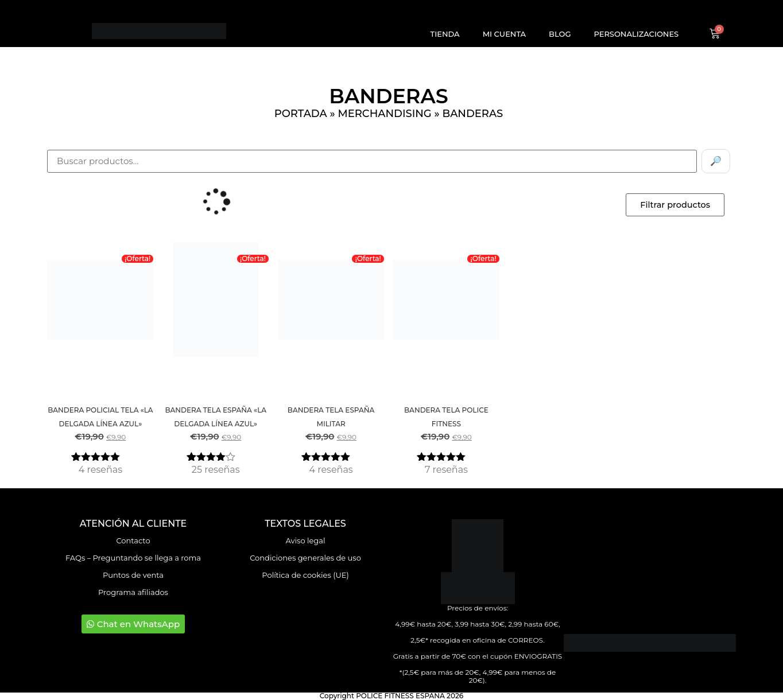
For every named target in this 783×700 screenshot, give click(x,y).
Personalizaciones (636, 34)
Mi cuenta (504, 34)
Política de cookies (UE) (305, 575)
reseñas (100, 470)
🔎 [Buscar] (716, 161)
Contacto (133, 540)
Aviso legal (306, 540)
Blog (560, 34)
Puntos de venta (133, 575)
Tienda (445, 34)
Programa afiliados (133, 592)
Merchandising (384, 114)
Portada (301, 114)
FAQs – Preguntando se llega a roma (133, 558)
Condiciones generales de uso (305, 558)
